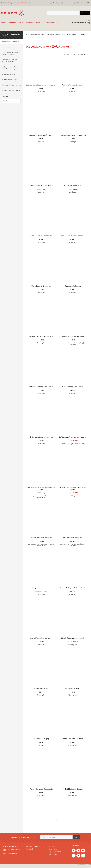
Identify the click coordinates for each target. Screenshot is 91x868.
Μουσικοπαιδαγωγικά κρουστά (57, 34)
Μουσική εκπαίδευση (33, 846)
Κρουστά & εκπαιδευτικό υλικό (35, 34)
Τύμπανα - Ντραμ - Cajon (9, 80)
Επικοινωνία (53, 849)
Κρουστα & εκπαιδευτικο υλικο (30, 24)
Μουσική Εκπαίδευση (79, 23)
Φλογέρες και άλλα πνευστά (11, 90)
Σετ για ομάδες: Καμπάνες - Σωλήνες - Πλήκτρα (11, 53)
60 (75, 54)
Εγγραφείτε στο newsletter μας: (24, 837)
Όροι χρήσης (53, 854)
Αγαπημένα (66, 3)
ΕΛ (86, 3)
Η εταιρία (52, 846)
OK (76, 837)
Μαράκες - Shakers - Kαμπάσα (11, 85)
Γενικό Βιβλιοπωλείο (10, 853)
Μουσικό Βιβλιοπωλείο (11, 846)
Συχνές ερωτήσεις (55, 852)
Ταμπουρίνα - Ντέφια (8, 74)
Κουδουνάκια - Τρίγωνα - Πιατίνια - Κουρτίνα (10, 61)
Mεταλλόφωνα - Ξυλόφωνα (11, 42)
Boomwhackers (7, 47)
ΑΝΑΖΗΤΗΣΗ (85, 13)
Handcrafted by (84, 865)
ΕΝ (89, 3)
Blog (88, 23)
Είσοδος (55, 3)
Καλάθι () (78, 3)
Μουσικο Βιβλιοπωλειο (9, 24)
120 (78, 54)
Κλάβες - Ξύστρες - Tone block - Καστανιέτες (10, 68)
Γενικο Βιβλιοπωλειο (50, 24)
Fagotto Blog (30, 849)
